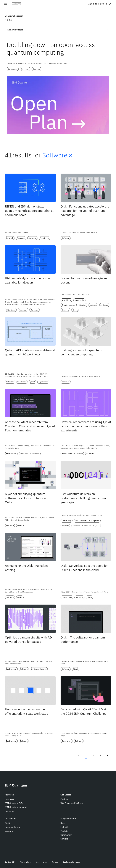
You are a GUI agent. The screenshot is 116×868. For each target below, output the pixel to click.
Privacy (55, 862)
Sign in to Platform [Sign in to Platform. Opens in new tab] (100, 4)
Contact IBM (10, 862)
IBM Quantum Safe (14, 803)
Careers (64, 839)
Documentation (12, 827)
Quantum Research (14, 16)
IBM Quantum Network (16, 807)
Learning (9, 831)
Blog (63, 823)
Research (9, 811)
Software (58, 155)
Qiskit (8, 823)
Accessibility (42, 862)
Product (64, 799)
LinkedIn (65, 827)
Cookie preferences (71, 862)
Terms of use (26, 862)
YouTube (64, 831)
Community (66, 835)
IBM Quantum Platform (72, 803)
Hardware (10, 799)
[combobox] (58, 30)
